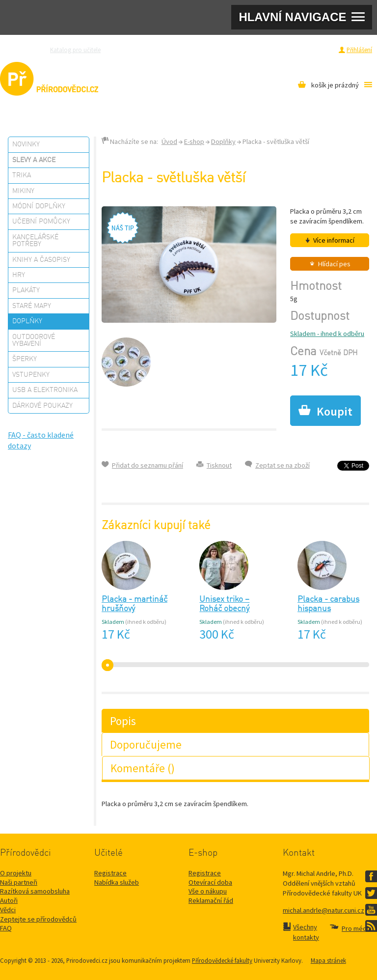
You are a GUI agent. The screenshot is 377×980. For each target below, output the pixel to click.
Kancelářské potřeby (35, 241)
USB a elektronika (45, 390)
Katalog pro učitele (75, 50)
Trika (22, 175)
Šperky (25, 359)
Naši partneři (19, 882)
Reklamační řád (211, 900)
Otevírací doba (210, 882)
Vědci (8, 910)
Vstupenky (31, 375)
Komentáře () (143, 768)
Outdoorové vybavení (34, 340)
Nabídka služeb (117, 882)
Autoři (9, 900)
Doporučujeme (146, 744)
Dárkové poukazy (42, 406)
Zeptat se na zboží (283, 465)
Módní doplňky (39, 206)
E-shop (194, 141)
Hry (19, 275)
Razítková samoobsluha (219, 50)
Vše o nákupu (208, 891)
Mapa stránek (328, 960)
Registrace (319, 50)
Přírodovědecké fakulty (222, 960)
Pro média (272, 50)
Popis (123, 721)
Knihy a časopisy (41, 260)
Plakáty (26, 290)
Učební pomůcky (41, 222)
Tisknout (219, 465)
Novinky (26, 144)
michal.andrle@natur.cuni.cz (323, 910)
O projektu (16, 873)
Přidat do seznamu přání (148, 465)
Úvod (169, 141)
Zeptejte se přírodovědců (148, 50)
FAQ (6, 928)
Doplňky (27, 321)
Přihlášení (359, 50)
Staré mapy (32, 306)
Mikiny (23, 191)
